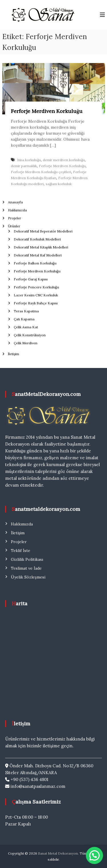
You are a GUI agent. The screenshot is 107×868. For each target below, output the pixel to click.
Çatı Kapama (24, 319)
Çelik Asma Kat (26, 327)
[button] (94, 855)
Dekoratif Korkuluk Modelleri (37, 239)
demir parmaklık (24, 166)
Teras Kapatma (26, 311)
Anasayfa (15, 202)
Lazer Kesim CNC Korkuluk (36, 295)
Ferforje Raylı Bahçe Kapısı (36, 303)
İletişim (14, 354)
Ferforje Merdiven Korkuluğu (47, 111)
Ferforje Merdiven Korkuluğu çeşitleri (41, 172)
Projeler (15, 218)
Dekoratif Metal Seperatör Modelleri (43, 231)
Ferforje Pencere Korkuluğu (36, 287)
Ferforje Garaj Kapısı (31, 279)
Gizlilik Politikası (27, 559)
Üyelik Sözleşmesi (28, 577)
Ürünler (14, 226)
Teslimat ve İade (26, 568)
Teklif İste (21, 551)
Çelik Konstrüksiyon (30, 335)
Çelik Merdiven (26, 343)
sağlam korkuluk (59, 184)
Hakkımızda (17, 210)
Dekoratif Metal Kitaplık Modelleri (41, 247)
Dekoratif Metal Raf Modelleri (38, 255)
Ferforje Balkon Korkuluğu (35, 263)
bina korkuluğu (29, 160)
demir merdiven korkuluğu (64, 160)
